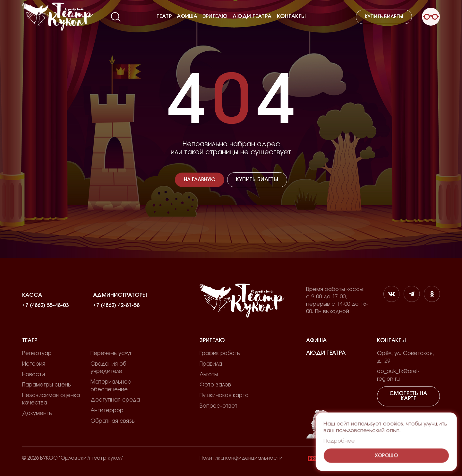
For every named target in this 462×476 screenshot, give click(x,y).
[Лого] (57, 17)
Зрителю (215, 16)
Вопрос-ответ (218, 406)
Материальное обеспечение (111, 386)
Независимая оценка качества (51, 399)
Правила (211, 364)
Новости (34, 375)
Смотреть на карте (408, 396)
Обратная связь (113, 421)
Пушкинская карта (224, 395)
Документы (37, 413)
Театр (164, 16)
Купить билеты (384, 17)
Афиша (187, 16)
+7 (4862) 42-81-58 (116, 305)
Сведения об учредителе (108, 368)
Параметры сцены (47, 385)
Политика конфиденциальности (241, 458)
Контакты (291, 16)
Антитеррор (107, 411)
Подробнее (339, 441)
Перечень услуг (111, 353)
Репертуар (37, 353)
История (34, 364)
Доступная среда (115, 400)
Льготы (209, 375)
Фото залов (215, 385)
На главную (200, 180)
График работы (220, 353)
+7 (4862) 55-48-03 (45, 305)
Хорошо (386, 456)
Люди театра (252, 16)
